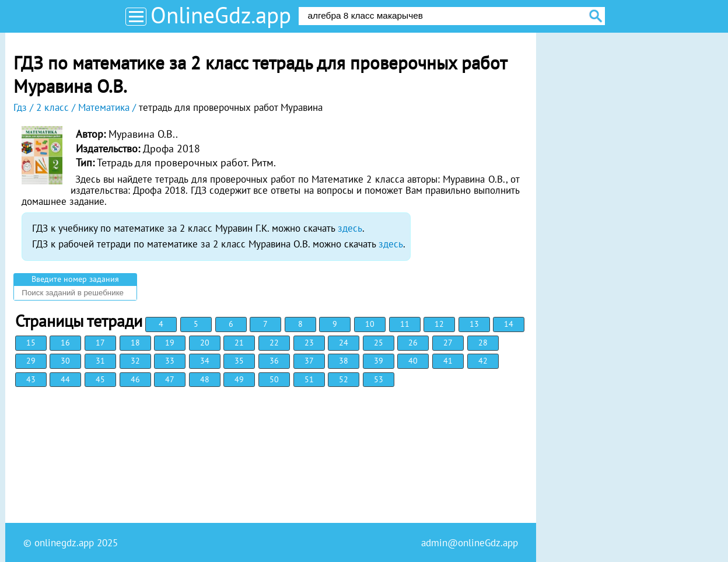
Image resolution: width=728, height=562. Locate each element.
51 (309, 379)
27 (448, 343)
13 (474, 324)
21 (239, 343)
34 (205, 361)
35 (239, 361)
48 (205, 379)
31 (100, 361)
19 (170, 343)
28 (483, 343)
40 (413, 361)
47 (170, 379)
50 (274, 379)
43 (31, 379)
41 (448, 361)
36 (274, 361)
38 (344, 361)
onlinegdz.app (64, 543)
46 (135, 379)
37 (309, 361)
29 (31, 361)
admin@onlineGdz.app (470, 543)
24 (344, 343)
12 (439, 324)
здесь (350, 228)
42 (483, 361)
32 (135, 361)
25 (379, 343)
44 (65, 379)
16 (65, 343)
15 (31, 343)
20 (205, 343)
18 (135, 343)
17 (100, 343)
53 (379, 379)
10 (370, 324)
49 (239, 379)
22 (274, 343)
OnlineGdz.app (221, 15)
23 (309, 343)
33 (170, 361)
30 (65, 361)
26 (413, 343)
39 (379, 361)
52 (344, 379)
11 (405, 324)
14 (509, 324)
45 (100, 379)
